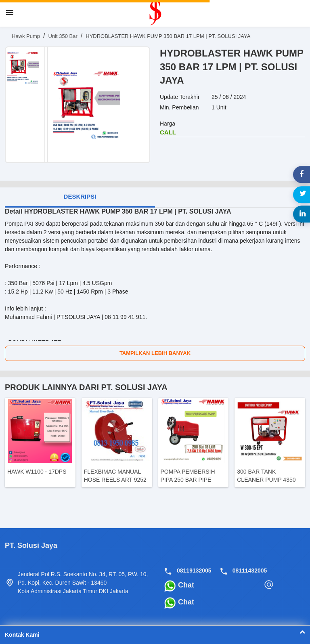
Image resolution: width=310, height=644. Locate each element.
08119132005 (194, 571)
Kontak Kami (155, 635)
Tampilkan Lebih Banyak (155, 353)
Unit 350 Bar (63, 36)
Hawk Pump (26, 36)
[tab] (80, 197)
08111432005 (250, 571)
